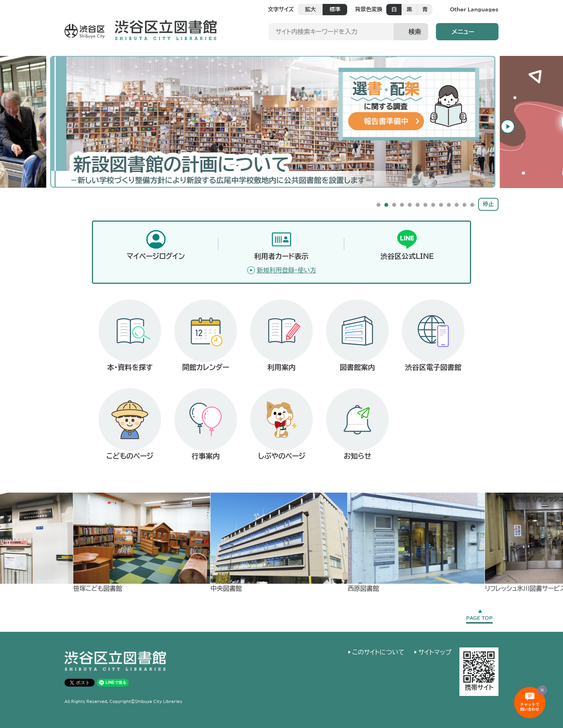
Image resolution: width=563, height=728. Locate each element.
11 (457, 205)
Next (511, 125)
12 (464, 205)
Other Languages (474, 10)
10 (449, 205)
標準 (335, 9)
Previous (52, 125)
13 (472, 205)
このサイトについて (378, 652)
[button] (467, 32)
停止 (488, 204)
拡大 (310, 9)
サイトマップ (435, 652)
